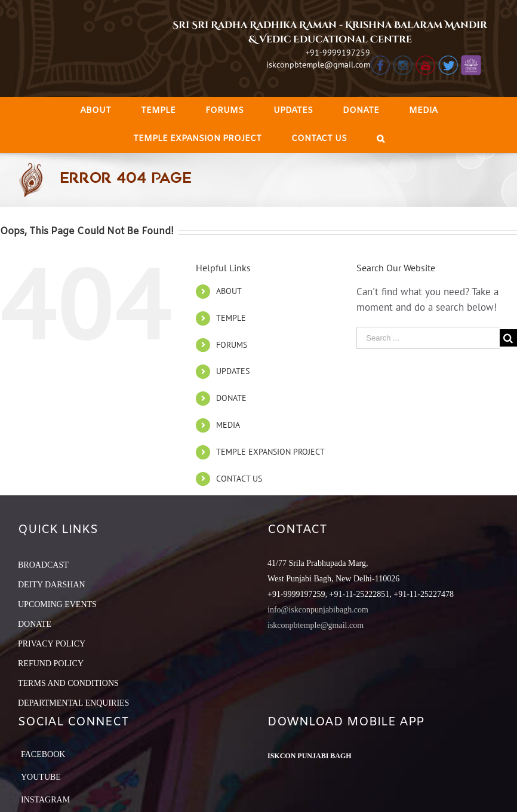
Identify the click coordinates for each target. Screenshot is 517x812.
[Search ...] (428, 338)
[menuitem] (96, 111)
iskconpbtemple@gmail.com (318, 65)
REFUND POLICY (51, 664)
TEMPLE (231, 318)
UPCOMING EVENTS (57, 604)
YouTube (41, 777)
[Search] (381, 139)
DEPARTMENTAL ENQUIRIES (73, 703)
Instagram (45, 800)
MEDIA (228, 425)
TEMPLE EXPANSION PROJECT (270, 452)
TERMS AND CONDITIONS (68, 683)
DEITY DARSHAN (52, 585)
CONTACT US (239, 479)
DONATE (231, 398)
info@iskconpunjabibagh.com (318, 610)
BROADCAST (43, 565)
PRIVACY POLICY (52, 644)
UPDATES (233, 371)
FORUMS (232, 345)
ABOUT (229, 291)
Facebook (43, 754)
